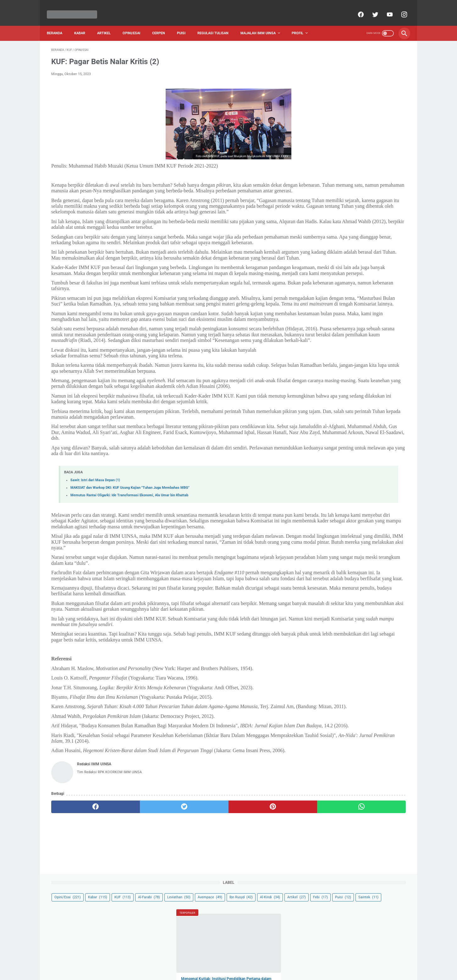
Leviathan (355, 68)
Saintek (370, 89)
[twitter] (370, 8)
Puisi (186, 22)
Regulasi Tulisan (217, 22)
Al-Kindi (355, 78)
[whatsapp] (259, 910)
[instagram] (399, 8)
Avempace (387, 68)
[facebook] (356, 8)
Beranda (59, 22)
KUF (383, 58)
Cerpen (163, 22)
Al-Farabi (326, 68)
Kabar (84, 22)
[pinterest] (200, 910)
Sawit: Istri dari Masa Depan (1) (95, 543)
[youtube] (385, 8)
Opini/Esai (136, 22)
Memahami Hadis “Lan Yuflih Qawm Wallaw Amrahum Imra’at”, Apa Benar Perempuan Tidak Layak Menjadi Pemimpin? (356, 234)
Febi (322, 89)
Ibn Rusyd (326, 78)
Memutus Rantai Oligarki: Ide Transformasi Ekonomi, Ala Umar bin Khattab (129, 558)
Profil (302, 22)
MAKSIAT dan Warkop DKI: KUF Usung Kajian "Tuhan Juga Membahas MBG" (130, 551)
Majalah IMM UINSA (262, 22)
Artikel (108, 22)
